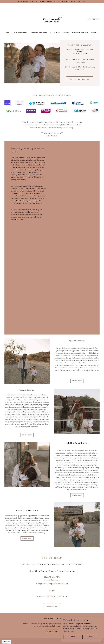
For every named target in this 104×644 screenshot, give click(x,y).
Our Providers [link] (21, 33)
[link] (52, 19)
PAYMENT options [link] (80, 33)
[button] (95, 33)
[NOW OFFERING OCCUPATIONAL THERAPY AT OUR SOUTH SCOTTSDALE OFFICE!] (52, 2)
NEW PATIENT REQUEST (80, 79)
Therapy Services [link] (39, 33)
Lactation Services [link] (60, 33)
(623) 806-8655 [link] (54, 580)
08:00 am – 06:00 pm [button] (56, 596)
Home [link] (8, 33)
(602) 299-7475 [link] (93, 19)
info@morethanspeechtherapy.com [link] (52, 584)
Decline (72, 637)
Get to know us (52, 632)
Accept (91, 637)
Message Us (52, 606)
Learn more (77, 381)
